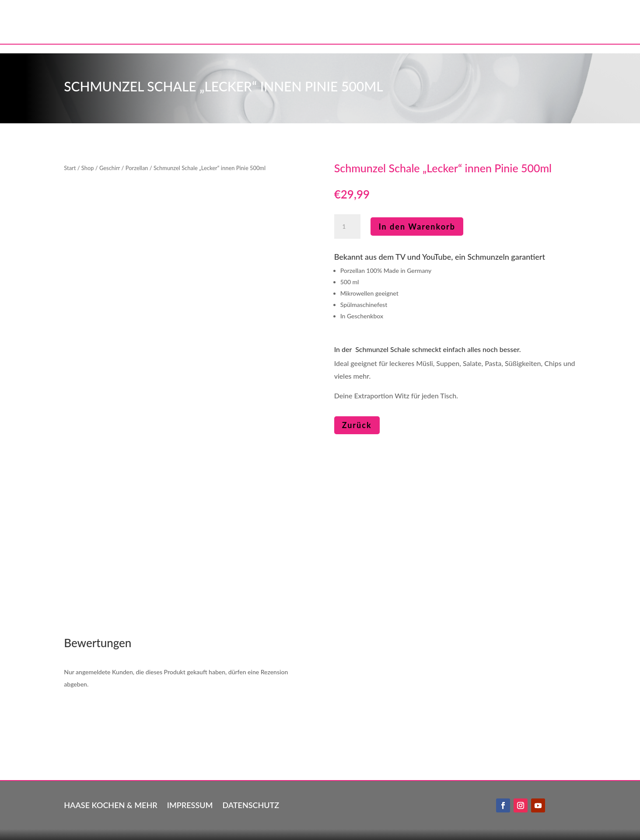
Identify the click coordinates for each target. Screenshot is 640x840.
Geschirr (110, 168)
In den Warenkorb (417, 227)
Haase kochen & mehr (110, 804)
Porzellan (137, 168)
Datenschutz (251, 804)
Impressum (190, 804)
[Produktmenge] (347, 227)
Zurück (357, 425)
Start (70, 168)
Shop (88, 168)
